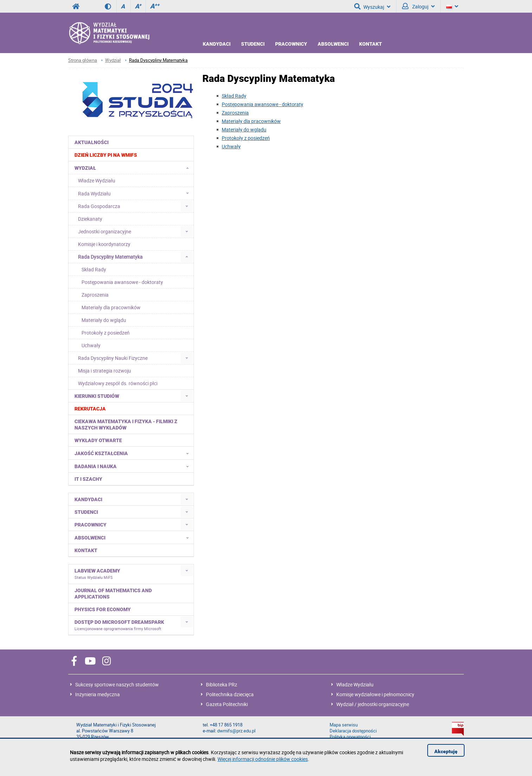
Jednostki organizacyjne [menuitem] (105, 231)
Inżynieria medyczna (98, 694)
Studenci (253, 44)
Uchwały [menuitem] (91, 345)
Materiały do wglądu (244, 130)
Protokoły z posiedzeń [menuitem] (106, 333)
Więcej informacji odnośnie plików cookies (263, 759)
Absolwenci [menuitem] (134, 537)
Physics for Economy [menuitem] (103, 609)
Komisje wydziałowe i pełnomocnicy (375, 694)
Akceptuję (446, 751)
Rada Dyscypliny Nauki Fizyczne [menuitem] (113, 358)
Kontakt (371, 44)
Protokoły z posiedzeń (246, 138)
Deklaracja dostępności (353, 731)
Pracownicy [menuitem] (90, 525)
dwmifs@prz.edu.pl (236, 731)
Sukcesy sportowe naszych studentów (117, 684)
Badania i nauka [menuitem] (134, 466)
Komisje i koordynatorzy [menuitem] (104, 244)
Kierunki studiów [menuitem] (97, 396)
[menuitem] (131, 155)
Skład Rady (234, 96)
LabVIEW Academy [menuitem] (97, 574)
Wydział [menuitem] (134, 168)
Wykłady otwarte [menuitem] (98, 440)
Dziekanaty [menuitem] (90, 219)
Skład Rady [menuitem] (94, 269)
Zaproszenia (235, 113)
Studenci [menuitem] (86, 512)
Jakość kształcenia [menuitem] (134, 453)
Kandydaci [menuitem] (88, 499)
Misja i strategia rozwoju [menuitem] (105, 371)
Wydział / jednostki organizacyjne (373, 704)
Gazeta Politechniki (227, 704)
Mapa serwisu (344, 725)
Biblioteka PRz (222, 684)
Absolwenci (333, 44)
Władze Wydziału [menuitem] (97, 180)
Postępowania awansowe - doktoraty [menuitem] (122, 282)
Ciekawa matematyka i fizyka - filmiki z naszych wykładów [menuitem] (126, 425)
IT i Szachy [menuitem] (88, 479)
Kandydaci (217, 44)
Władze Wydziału (355, 684)
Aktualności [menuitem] (92, 142)
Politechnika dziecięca (230, 694)
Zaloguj (418, 6)
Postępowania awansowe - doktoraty (262, 104)
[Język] (452, 6)
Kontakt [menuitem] (86, 550)
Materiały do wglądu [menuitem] (104, 320)
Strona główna (83, 60)
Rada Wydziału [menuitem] (135, 193)
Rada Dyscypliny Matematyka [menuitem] (110, 257)
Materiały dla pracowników (251, 121)
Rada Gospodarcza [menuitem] (99, 206)
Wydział (113, 60)
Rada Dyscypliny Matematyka (158, 60)
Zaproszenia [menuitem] (95, 295)
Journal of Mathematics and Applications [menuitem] (113, 594)
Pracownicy (291, 44)
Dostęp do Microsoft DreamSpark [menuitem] (119, 625)
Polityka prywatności (350, 737)
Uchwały (231, 146)
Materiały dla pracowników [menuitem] (111, 307)
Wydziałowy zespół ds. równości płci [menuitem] (118, 383)
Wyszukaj (372, 6)
